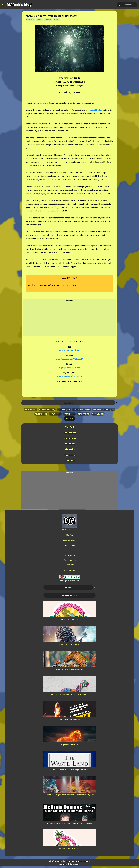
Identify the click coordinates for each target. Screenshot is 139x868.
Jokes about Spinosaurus (70, 619)
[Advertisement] (69, 318)
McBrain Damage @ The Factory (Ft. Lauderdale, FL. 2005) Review (70, 823)
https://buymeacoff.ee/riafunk (69, 376)
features (39, 19)
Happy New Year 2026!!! (70, 745)
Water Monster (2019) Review (69, 645)
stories (67, 414)
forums (53, 414)
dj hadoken (30, 19)
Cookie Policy (69, 565)
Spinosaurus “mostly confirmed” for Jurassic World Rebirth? (69, 695)
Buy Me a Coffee (70, 545)
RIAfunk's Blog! (20, 5)
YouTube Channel (70, 541)
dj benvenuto (79, 409)
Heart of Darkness (97, 110)
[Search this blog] (126, 5)
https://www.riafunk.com (70, 368)
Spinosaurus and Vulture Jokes (69, 848)
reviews (56, 19)
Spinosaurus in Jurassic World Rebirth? (69, 670)
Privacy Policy (70, 556)
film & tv (96, 414)
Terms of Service (70, 560)
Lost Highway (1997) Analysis (70, 720)
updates (28, 409)
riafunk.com (69, 550)
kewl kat (82, 414)
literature (48, 19)
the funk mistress (101, 409)
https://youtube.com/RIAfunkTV (69, 359)
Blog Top (70, 535)
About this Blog (70, 570)
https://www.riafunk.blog (69, 350)
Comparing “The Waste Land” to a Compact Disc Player (69, 770)
